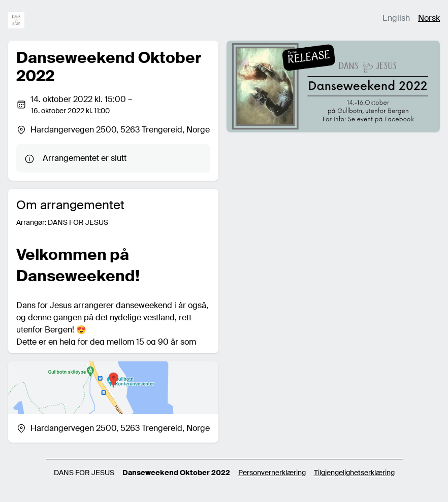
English (396, 18)
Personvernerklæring (272, 473)
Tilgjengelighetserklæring (354, 473)
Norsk (429, 18)
